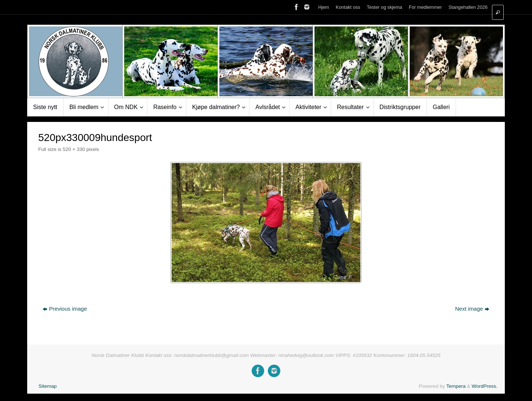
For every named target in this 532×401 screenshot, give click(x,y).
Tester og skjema (384, 7)
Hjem (324, 7)
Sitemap (48, 386)
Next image (472, 309)
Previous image (65, 309)
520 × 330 (74, 149)
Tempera (456, 386)
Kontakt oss (348, 7)
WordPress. (485, 386)
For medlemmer (425, 7)
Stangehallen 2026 (468, 7)
